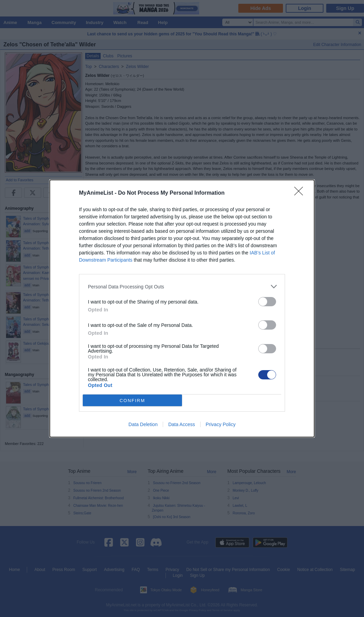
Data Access (182, 424)
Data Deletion (143, 424)
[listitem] (182, 287)
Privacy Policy (221, 424)
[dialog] (182, 308)
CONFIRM (132, 401)
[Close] (301, 193)
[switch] (267, 302)
